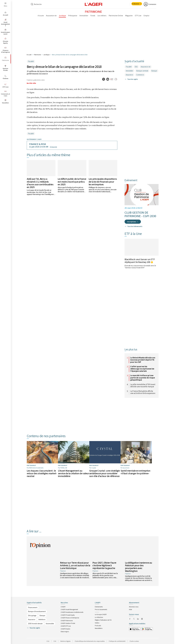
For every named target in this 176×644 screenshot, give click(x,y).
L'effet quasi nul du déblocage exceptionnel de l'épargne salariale (142, 369)
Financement (33, 607)
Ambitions (42, 619)
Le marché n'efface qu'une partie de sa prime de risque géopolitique (143, 378)
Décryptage (32, 615)
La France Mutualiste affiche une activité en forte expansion (143, 392)
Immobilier (129, 71)
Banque (154, 71)
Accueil (29, 55)
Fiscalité (31, 61)
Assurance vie (146, 67)
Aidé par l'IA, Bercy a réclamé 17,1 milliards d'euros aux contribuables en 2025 (40, 183)
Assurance (129, 75)
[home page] (93, 4)
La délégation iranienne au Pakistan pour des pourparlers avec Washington (139, 567)
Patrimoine (37, 55)
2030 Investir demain (35, 623)
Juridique (46, 55)
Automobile (50, 623)
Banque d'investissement (37, 611)
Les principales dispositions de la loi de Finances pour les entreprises (103, 182)
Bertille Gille (31, 83)
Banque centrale (142, 71)
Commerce (140, 75)
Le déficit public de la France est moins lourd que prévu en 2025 (72, 182)
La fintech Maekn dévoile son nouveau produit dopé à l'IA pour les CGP (143, 360)
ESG (136, 67)
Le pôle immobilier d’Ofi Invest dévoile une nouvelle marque (143, 386)
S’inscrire (53, 147)
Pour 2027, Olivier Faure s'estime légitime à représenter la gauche (104, 565)
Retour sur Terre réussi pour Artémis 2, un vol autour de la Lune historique (75, 565)
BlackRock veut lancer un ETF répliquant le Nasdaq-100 (140, 261)
